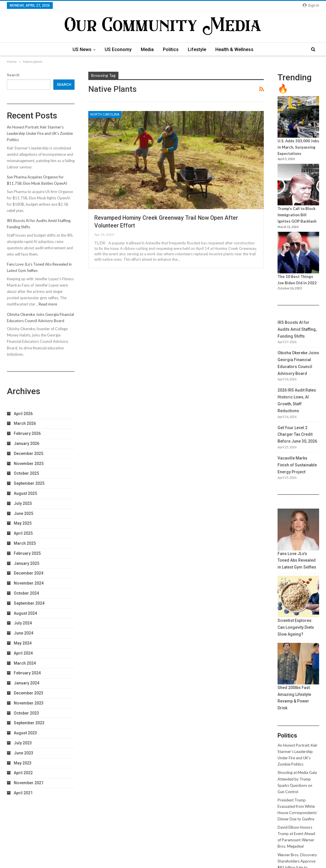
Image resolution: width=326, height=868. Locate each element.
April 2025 (23, 533)
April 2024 (23, 653)
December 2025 (29, 454)
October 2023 (26, 713)
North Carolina (105, 114)
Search (13, 75)
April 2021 (23, 793)
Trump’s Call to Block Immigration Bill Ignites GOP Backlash (297, 215)
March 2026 (25, 423)
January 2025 (27, 563)
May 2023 (23, 763)
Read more (48, 304)
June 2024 (24, 633)
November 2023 (29, 703)
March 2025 (25, 543)
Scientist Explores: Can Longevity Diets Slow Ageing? (296, 627)
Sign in (311, 5)
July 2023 (23, 743)
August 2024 (25, 613)
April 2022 (23, 773)
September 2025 (29, 483)
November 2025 (29, 464)
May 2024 (23, 643)
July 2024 (23, 623)
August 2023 (25, 733)
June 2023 (24, 753)
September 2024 (29, 603)
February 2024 (27, 673)
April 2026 (23, 414)
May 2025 (23, 523)
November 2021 (29, 783)
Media (147, 49)
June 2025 (24, 513)
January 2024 (27, 683)
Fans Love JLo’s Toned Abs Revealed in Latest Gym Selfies (297, 560)
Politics (171, 49)
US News (80, 49)
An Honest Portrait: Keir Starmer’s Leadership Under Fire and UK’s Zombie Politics (40, 133)
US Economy (117, 49)
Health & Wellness (237, 49)
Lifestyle (198, 49)
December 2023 (29, 693)
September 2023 (29, 723)
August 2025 (25, 493)
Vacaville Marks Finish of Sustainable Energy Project (297, 465)
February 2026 (27, 433)
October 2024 (26, 593)
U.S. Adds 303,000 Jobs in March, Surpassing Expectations (298, 147)
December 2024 (29, 573)
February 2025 (27, 553)
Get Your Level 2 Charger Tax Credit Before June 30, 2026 (297, 435)
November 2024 (29, 583)
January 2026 (27, 443)
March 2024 (25, 663)
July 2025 (23, 503)
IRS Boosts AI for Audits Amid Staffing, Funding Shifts (297, 329)
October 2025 (26, 473)
